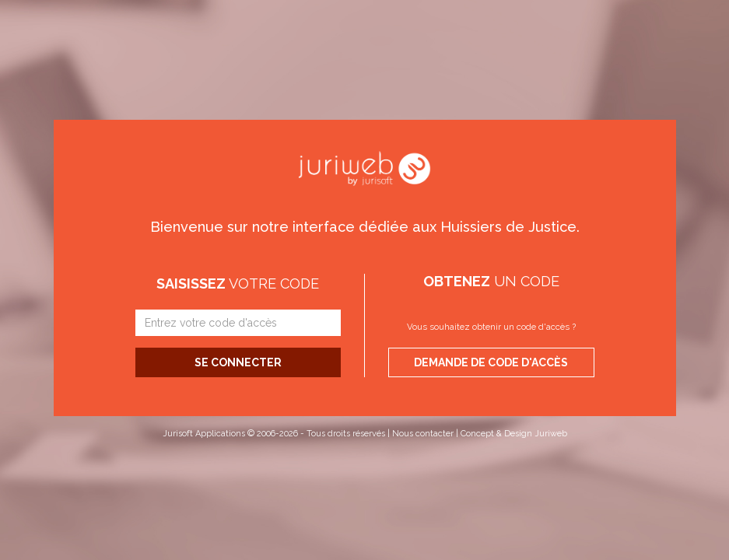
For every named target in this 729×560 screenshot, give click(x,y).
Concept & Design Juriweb (514, 434)
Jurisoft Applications (204, 434)
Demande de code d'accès (491, 362)
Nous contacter (423, 434)
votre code (238, 283)
